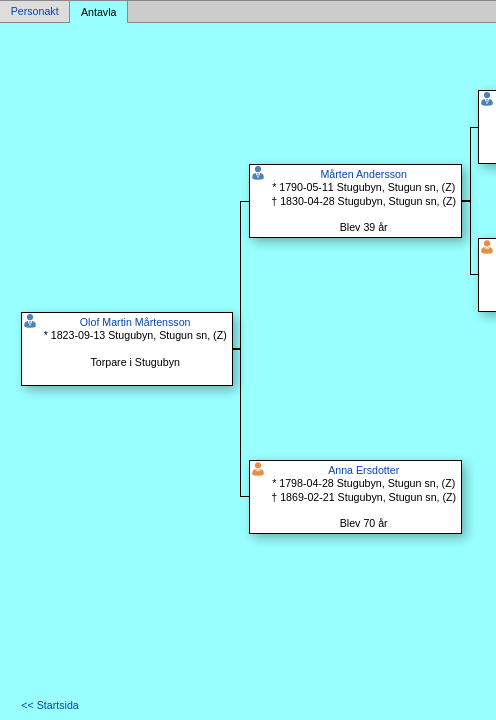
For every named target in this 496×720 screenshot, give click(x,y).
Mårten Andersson (363, 174)
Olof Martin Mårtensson (135, 322)
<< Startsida (49, 705)
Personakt (35, 12)
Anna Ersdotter (363, 470)
